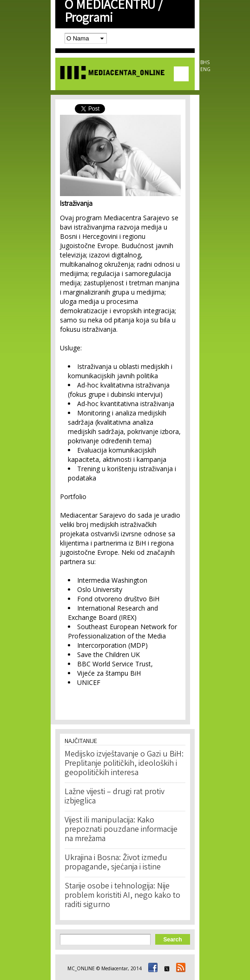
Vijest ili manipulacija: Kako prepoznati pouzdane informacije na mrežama (121, 830)
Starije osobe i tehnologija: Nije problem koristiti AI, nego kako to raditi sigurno (122, 896)
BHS (205, 62)
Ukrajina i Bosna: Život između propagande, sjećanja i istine (116, 863)
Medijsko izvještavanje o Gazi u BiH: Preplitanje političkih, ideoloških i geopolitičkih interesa (124, 764)
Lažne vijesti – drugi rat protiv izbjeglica (115, 797)
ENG (205, 69)
